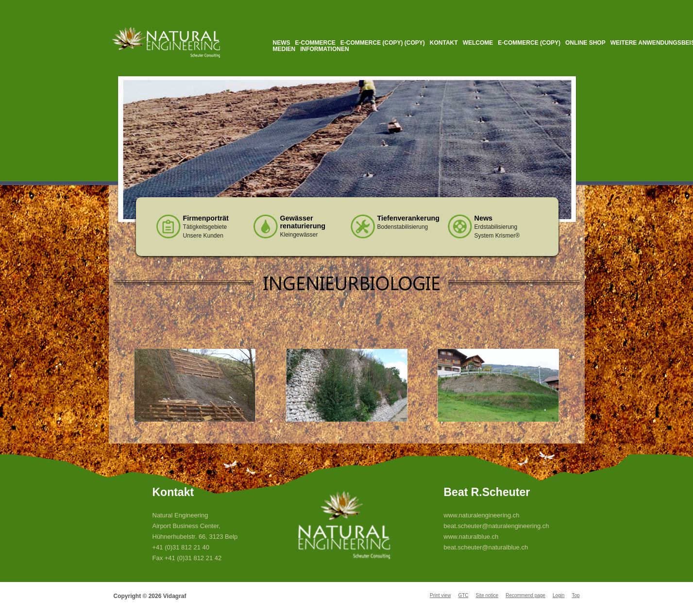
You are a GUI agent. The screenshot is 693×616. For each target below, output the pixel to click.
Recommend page (525, 595)
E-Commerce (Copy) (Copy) (383, 43)
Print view (440, 595)
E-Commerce (315, 43)
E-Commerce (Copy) (529, 43)
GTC (463, 595)
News (282, 43)
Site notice (487, 595)
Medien (284, 49)
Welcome (478, 43)
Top (575, 595)
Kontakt (444, 43)
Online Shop (585, 43)
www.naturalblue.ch (471, 537)
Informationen (324, 49)
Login (558, 595)
